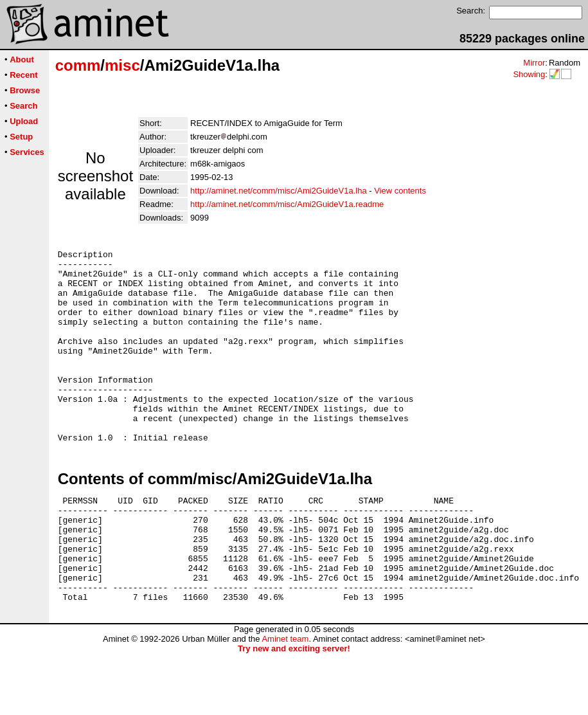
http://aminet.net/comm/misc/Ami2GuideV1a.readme (287, 204)
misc (122, 65)
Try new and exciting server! (294, 710)
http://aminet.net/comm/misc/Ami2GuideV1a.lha (279, 191)
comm (78, 65)
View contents (400, 191)
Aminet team (285, 701)
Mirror (534, 63)
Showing (529, 74)
